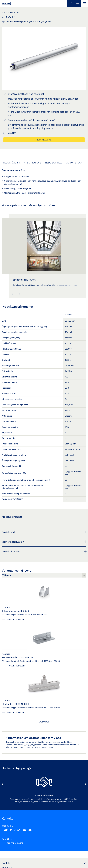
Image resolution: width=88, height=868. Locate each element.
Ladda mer (44, 722)
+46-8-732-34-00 (17, 830)
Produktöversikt (12, 163)
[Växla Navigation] (85, 3)
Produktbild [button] (44, 532)
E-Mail (51, 747)
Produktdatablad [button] (44, 551)
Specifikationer (33, 163)
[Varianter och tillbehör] (44, 576)
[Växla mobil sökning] (71, 3)
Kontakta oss (44, 140)
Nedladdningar (54, 163)
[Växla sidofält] (78, 3)
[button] (13, 294)
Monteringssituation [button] (44, 542)
